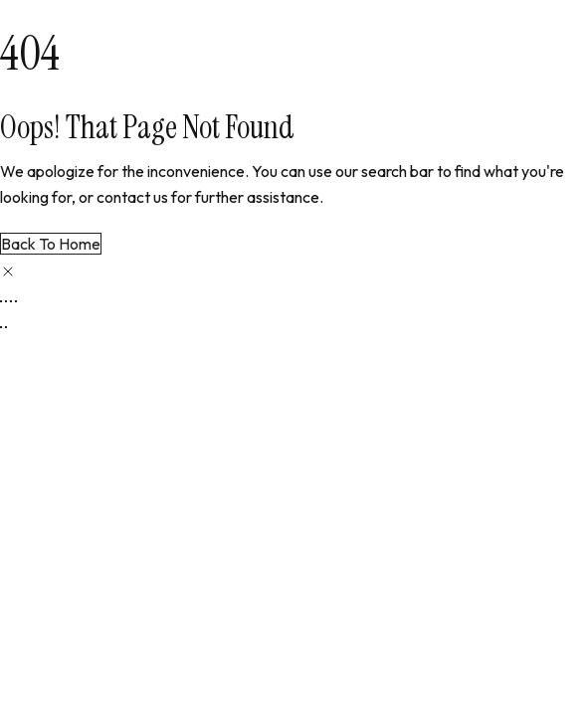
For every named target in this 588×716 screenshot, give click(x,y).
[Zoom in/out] (1, 301)
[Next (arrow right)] (6, 327)
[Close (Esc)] (16, 301)
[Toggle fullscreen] (6, 301)
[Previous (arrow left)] (1, 327)
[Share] (11, 301)
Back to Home (51, 244)
